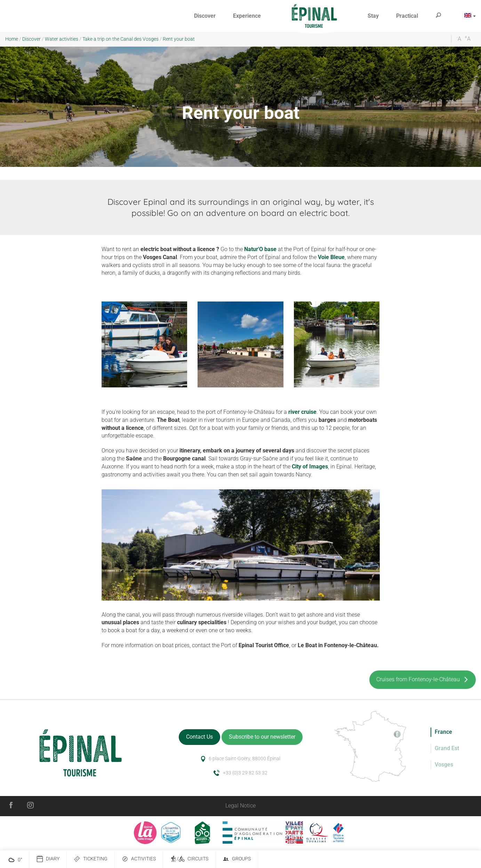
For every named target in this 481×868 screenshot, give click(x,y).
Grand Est (447, 748)
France (443, 732)
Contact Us (199, 737)
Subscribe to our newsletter (262, 737)
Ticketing (91, 859)
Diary (48, 859)
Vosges (444, 765)
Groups (237, 859)
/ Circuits (189, 859)
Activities (139, 859)
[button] (205, 16)
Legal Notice (241, 806)
